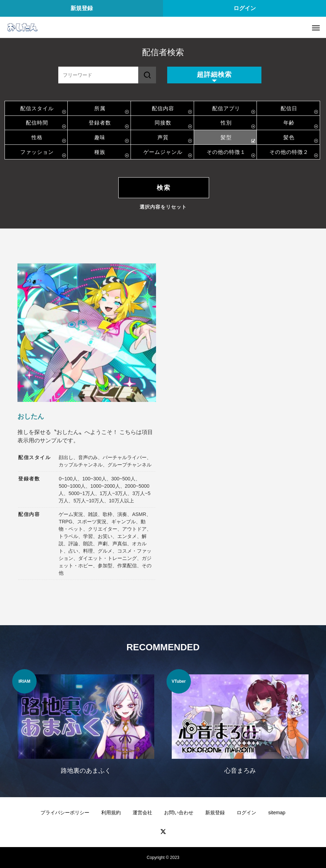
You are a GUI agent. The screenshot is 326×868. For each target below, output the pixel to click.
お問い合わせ (179, 813)
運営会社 (142, 813)
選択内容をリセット (163, 207)
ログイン (245, 8)
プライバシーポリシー (65, 813)
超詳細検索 (214, 74)
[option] (86, 726)
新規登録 (82, 8)
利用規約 (111, 813)
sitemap (277, 813)
